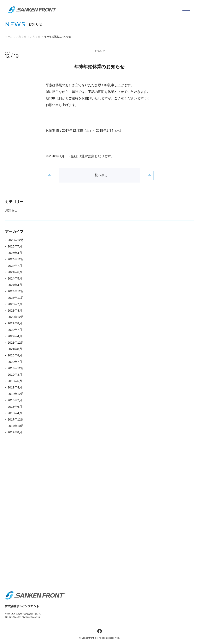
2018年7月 (15, 400)
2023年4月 (15, 310)
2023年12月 (16, 291)
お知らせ (100, 51)
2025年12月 (16, 240)
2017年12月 (16, 419)
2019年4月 (15, 387)
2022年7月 (15, 330)
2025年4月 (15, 253)
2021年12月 (16, 342)
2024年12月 (16, 259)
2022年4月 (15, 336)
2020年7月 (15, 362)
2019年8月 (15, 375)
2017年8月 (15, 432)
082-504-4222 (15, 617)
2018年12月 (16, 394)
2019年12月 (16, 368)
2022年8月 (15, 323)
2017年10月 (16, 426)
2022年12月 (16, 317)
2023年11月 (16, 298)
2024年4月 (15, 285)
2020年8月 (15, 355)
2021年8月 (15, 349)
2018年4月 (15, 413)
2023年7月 (15, 304)
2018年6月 (15, 407)
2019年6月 (15, 381)
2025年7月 (15, 246)
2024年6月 (15, 272)
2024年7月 (15, 266)
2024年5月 (15, 278)
